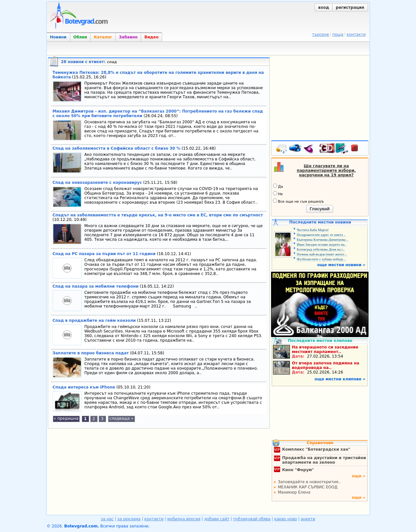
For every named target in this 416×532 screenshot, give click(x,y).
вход (324, 7)
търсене (320, 34)
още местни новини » (341, 265)
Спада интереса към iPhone (84, 387)
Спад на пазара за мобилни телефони (96, 286)
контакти (356, 34)
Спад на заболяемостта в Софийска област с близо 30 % (117, 148)
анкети (308, 519)
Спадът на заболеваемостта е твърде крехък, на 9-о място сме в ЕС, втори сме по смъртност (158, 215)
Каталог (103, 37)
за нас (107, 519)
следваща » (121, 418)
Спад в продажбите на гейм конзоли (94, 321)
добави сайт (217, 519)
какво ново (286, 519)
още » (358, 476)
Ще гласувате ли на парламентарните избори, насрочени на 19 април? (326, 171)
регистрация (350, 7)
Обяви (80, 37)
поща (338, 34)
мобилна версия (184, 519)
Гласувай (320, 209)
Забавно (128, 37)
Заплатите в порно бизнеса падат (91, 353)
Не (278, 194)
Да (278, 186)
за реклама (129, 519)
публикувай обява (252, 519)
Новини (58, 37)
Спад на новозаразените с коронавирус (97, 183)
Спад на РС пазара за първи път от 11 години (105, 254)
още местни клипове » (340, 379)
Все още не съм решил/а (298, 201)
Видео (151, 37)
